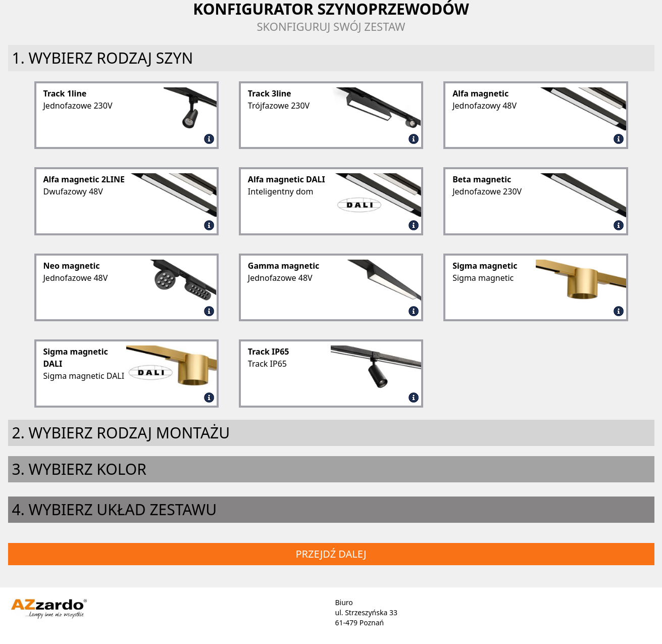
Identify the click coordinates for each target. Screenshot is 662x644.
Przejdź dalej (331, 554)
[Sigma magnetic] (619, 309)
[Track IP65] (414, 395)
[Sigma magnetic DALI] (209, 395)
